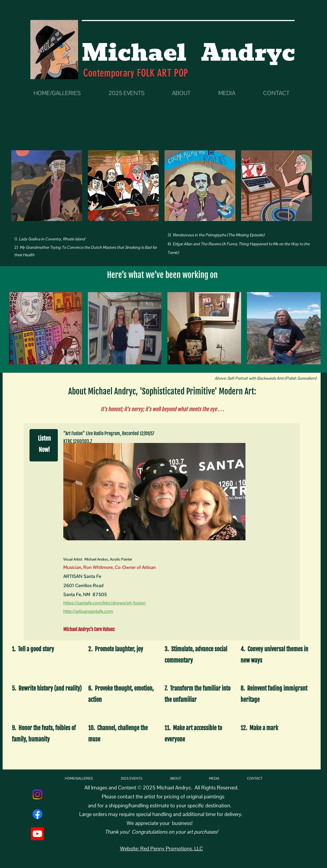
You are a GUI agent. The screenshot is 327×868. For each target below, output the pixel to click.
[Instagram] (37, 794)
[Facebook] (37, 814)
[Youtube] (37, 834)
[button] (45, 328)
